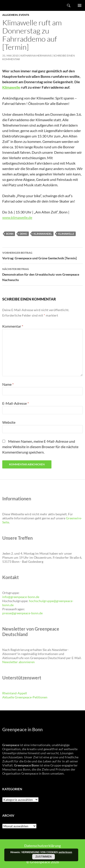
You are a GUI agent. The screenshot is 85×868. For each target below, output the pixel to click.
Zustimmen (43, 857)
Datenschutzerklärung (42, 846)
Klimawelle (11, 87)
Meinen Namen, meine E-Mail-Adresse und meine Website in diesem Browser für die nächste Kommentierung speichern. (40, 447)
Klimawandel (43, 234)
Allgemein (10, 15)
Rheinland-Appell (15, 693)
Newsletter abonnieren (18, 662)
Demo (23, 234)
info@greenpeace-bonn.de (21, 597)
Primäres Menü (80, 5)
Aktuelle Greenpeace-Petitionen (25, 697)
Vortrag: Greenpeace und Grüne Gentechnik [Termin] (42, 255)
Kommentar (13, 326)
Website (9, 422)
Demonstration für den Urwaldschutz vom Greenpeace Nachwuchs (42, 274)
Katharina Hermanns (36, 56)
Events (24, 15)
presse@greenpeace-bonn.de (22, 613)
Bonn (10, 234)
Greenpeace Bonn (16, 5)
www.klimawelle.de (17, 217)
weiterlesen (65, 852)
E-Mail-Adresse (16, 403)
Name (8, 384)
